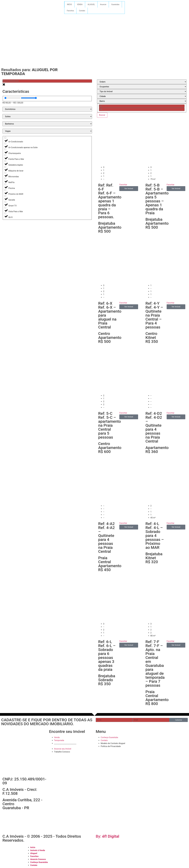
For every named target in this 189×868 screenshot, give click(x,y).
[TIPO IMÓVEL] (142, 91)
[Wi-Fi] (5, 213)
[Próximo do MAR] (5, 190)
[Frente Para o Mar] (5, 155)
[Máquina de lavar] (5, 167)
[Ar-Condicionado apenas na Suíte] (5, 143)
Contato (82, 11)
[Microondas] (5, 173)
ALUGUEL (91, 4)
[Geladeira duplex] (5, 161)
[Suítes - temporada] (47, 116)
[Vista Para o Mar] (5, 208)
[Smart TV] (5, 202)
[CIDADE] (142, 96)
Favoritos (70, 11)
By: (107, 836)
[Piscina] (5, 184)
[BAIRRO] (142, 101)
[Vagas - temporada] (47, 131)
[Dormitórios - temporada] (47, 109)
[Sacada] (5, 196)
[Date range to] (142, 109)
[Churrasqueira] (5, 149)
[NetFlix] (5, 178)
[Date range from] (142, 106)
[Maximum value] (29, 98)
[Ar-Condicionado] (5, 138)
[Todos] (142, 87)
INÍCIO (69, 4)
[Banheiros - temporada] (47, 124)
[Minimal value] (12, 98)
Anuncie (103, 4)
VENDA (80, 4)
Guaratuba (115, 4)
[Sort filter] (142, 82)
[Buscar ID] (47, 81)
